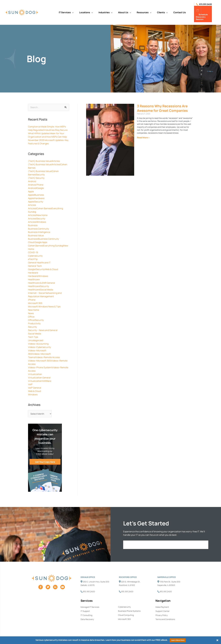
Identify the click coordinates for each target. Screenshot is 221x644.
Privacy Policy (162, 615)
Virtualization (35, 374)
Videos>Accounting (38, 344)
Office (31, 317)
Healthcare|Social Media (41, 290)
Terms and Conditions (165, 619)
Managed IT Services (90, 607)
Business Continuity (38, 229)
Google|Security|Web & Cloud (43, 269)
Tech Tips (33, 337)
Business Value (36, 235)
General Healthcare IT (39, 263)
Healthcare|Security (38, 286)
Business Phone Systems (129, 611)
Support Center (163, 611)
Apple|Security (36, 202)
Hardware (33, 273)
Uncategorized (36, 340)
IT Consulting (86, 615)
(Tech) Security (36, 178)
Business (33, 225)
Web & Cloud (34, 391)
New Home (34, 310)
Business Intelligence (39, 232)
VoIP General (35, 388)
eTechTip (33, 259)
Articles (32, 205)
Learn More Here (178, 640)
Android (32, 181)
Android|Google (36, 188)
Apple (31, 191)
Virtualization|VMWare (40, 381)
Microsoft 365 (35, 303)
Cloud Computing (126, 615)
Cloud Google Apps (38, 242)
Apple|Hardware (36, 198)
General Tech (35, 266)
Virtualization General (39, 378)
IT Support (85, 611)
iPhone (32, 300)
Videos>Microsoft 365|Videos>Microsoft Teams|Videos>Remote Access (44, 354)
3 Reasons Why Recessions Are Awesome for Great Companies (162, 108)
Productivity (34, 323)
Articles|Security (37, 219)
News (31, 313)
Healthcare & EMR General (42, 283)
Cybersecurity (35, 256)
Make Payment (162, 607)
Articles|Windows (37, 222)
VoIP (30, 384)
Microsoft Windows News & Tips (44, 306)
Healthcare (34, 279)
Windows (33, 394)
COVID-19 (33, 252)
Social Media (35, 334)
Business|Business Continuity (43, 239)
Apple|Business (36, 195)
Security (32, 327)
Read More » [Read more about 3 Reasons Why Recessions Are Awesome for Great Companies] (143, 138)
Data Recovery (87, 619)
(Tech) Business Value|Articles (44, 161)
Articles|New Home (38, 215)
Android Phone (36, 185)
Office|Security (36, 320)
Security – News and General (43, 330)
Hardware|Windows (38, 276)
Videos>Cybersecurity (39, 347)
